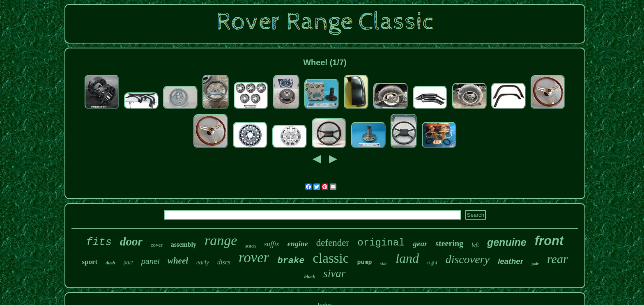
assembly (184, 244)
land (407, 258)
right (432, 263)
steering (449, 243)
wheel (178, 261)
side (384, 264)
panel (150, 261)
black (310, 277)
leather (511, 261)
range (221, 240)
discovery (468, 259)
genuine (507, 242)
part (128, 263)
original (381, 243)
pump (364, 263)
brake (291, 261)
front (549, 241)
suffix (272, 244)
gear (420, 244)
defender (333, 243)
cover (157, 245)
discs (224, 262)
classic (331, 258)
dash (110, 263)
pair (535, 264)
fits (99, 242)
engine (298, 244)
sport (90, 262)
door (131, 241)
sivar (334, 273)
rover (254, 258)
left (475, 245)
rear (558, 259)
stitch (251, 246)
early (203, 262)
